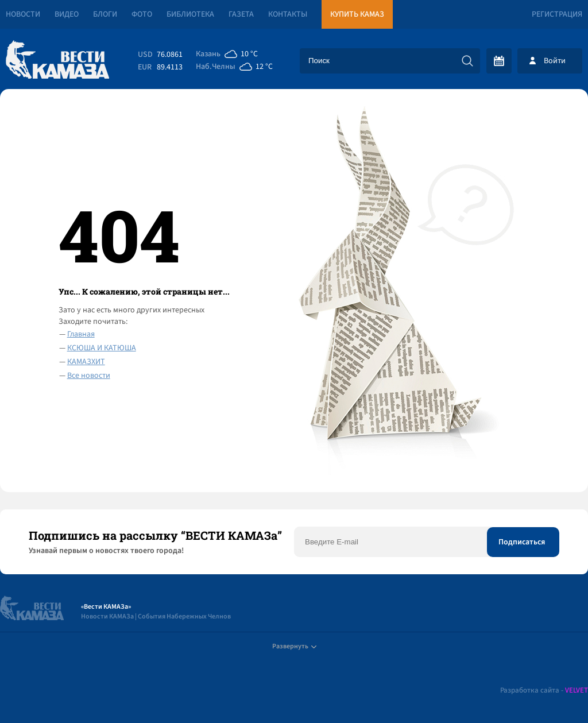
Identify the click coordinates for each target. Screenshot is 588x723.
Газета (241, 14)
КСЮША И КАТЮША (102, 348)
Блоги (105, 14)
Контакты (288, 14)
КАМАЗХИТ (86, 362)
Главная (81, 334)
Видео (67, 14)
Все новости (89, 376)
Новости (23, 14)
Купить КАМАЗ (357, 14)
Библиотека (190, 14)
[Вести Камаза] (57, 61)
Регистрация (557, 14)
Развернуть (294, 646)
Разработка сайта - (544, 691)
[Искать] (467, 61)
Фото (142, 14)
